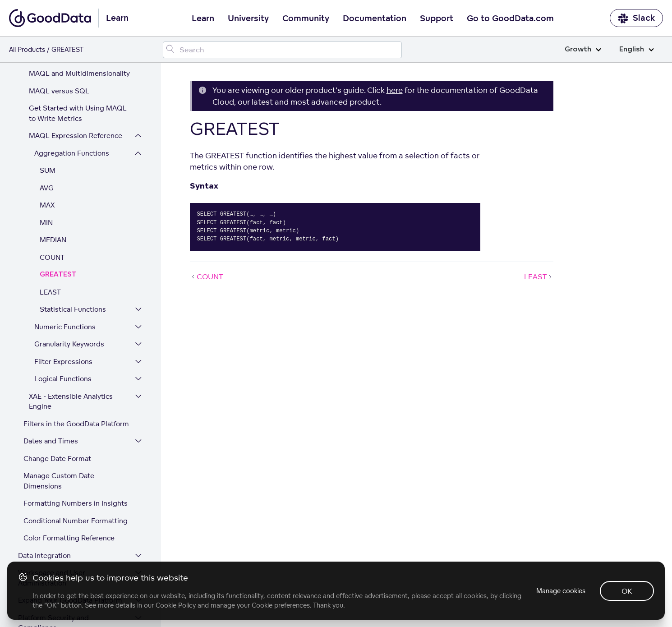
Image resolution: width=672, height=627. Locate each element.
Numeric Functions (65, 236)
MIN (46, 131)
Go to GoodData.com (510, 18)
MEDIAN (53, 149)
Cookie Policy (176, 605)
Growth (583, 49)
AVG (47, 97)
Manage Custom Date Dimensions (59, 390)
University (248, 18)
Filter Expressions (63, 270)
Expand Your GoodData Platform (70, 509)
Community (306, 18)
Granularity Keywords (69, 253)
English (637, 49)
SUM (48, 79)
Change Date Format (57, 367)
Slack (636, 18)
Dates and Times (51, 350)
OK (627, 591)
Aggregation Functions (72, 62)
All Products (27, 49)
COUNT (52, 166)
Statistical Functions (73, 218)
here (395, 90)
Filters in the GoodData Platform (76, 333)
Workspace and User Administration (52, 487)
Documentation (375, 18)
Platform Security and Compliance (53, 532)
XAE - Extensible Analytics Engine (71, 310)
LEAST (50, 201)
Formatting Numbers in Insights (76, 412)
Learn (203, 18)
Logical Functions (63, 288)
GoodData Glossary (50, 554)
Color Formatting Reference (69, 447)
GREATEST (58, 183)
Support (437, 18)
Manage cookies (561, 591)
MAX (47, 114)
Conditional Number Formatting (76, 430)
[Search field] (282, 50)
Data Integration (44, 464)
